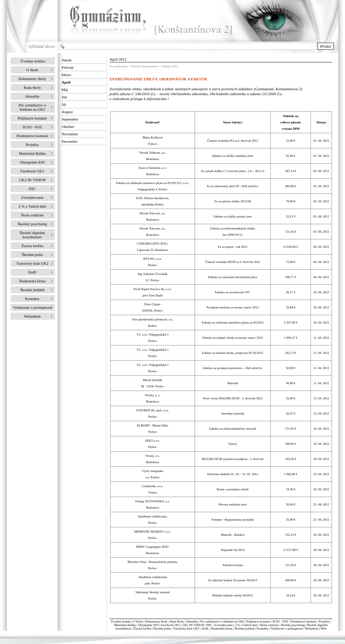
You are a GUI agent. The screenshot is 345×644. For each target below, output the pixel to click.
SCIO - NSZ (280, 621)
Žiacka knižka (142, 628)
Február (68, 67)
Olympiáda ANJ (148, 625)
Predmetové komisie (304, 621)
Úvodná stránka (33, 61)
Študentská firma (221, 628)
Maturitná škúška (125, 625)
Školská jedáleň (244, 628)
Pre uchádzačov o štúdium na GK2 (222, 621)
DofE (205, 628)
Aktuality (192, 621)
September (70, 119)
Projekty (324, 621)
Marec (67, 75)
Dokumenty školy (156, 621)
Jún (64, 97)
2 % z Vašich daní (246, 625)
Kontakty (263, 628)
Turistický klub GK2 (186, 628)
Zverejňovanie (224, 625)
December (70, 141)
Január (67, 60)
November (70, 134)
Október (68, 127)
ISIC (209, 625)
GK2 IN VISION (193, 625)
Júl (64, 104)
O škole (138, 621)
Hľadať (326, 46)
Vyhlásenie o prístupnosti (287, 628)
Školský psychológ (293, 625)
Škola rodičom (269, 625)
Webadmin (312, 628)
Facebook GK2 (171, 625)
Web (324, 628)
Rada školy (177, 621)
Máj (65, 90)
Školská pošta (162, 628)
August (67, 112)
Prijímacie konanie (258, 621)
